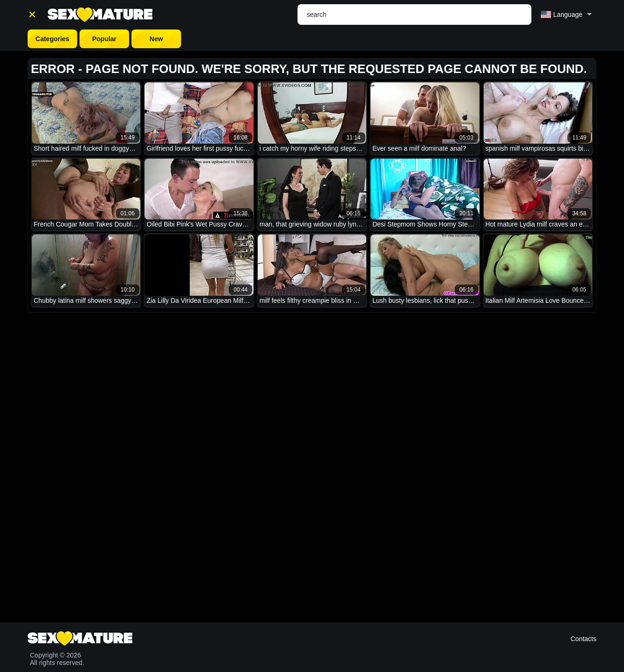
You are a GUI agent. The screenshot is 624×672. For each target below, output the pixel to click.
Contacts (584, 639)
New (156, 39)
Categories (52, 39)
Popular (104, 39)
